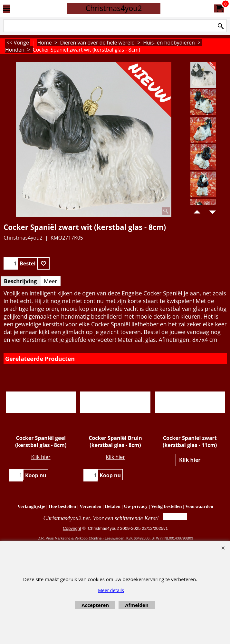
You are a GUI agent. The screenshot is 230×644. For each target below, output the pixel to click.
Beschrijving (20, 281)
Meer (50, 281)
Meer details (111, 590)
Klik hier (41, 457)
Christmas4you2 (114, 8)
